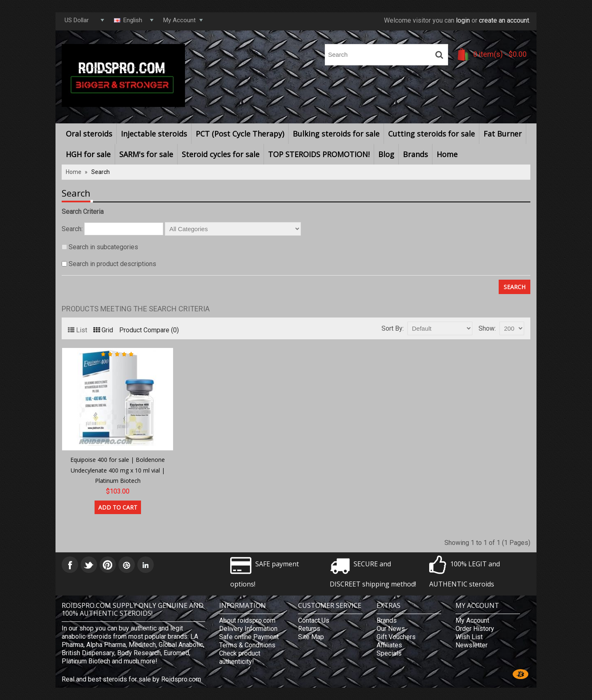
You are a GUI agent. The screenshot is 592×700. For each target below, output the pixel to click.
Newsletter (472, 645)
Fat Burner (503, 134)
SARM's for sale (146, 154)
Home (447, 154)
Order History (475, 629)
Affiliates (389, 645)
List (77, 330)
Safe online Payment (249, 637)
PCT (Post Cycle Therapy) (240, 134)
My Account (472, 620)
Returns (309, 629)
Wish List (469, 637)
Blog (386, 154)
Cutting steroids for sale (431, 134)
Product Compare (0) (149, 330)
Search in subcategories (103, 247)
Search (101, 172)
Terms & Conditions (247, 645)
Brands (415, 154)
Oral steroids (89, 134)
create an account (504, 20)
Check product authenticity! (240, 657)
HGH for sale (88, 154)
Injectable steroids (154, 134)
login (463, 20)
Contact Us (314, 620)
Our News (391, 629)
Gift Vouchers (396, 637)
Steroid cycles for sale (221, 154)
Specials (389, 653)
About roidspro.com (247, 620)
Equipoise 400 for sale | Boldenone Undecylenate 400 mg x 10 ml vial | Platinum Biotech (118, 470)
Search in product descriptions (112, 264)
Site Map (311, 637)
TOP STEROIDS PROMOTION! (319, 154)
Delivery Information (248, 629)
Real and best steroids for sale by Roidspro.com (131, 679)
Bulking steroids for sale (336, 134)
